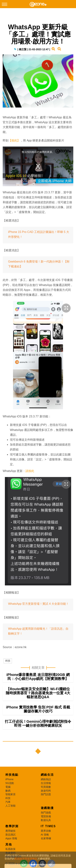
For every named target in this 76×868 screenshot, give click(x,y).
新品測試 (10, 835)
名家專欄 (46, 838)
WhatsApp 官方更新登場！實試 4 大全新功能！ (38, 604)
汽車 (8, 802)
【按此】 (14, 140)
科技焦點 (12, 775)
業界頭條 (46, 831)
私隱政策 (10, 849)
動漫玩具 (46, 820)
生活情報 (46, 783)
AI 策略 (45, 835)
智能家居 (10, 794)
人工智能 (10, 806)
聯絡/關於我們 (13, 857)
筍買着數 (46, 787)
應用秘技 (10, 831)
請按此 (30, 471)
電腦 (8, 787)
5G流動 (10, 783)
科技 (8, 661)
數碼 (8, 791)
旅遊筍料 (46, 791)
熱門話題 (46, 794)
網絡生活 (47, 775)
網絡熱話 (46, 779)
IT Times (48, 826)
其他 (9, 844)
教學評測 (12, 826)
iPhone (9, 779)
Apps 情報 (11, 838)
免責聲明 (10, 853)
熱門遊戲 (46, 813)
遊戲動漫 (47, 808)
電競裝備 (46, 816)
